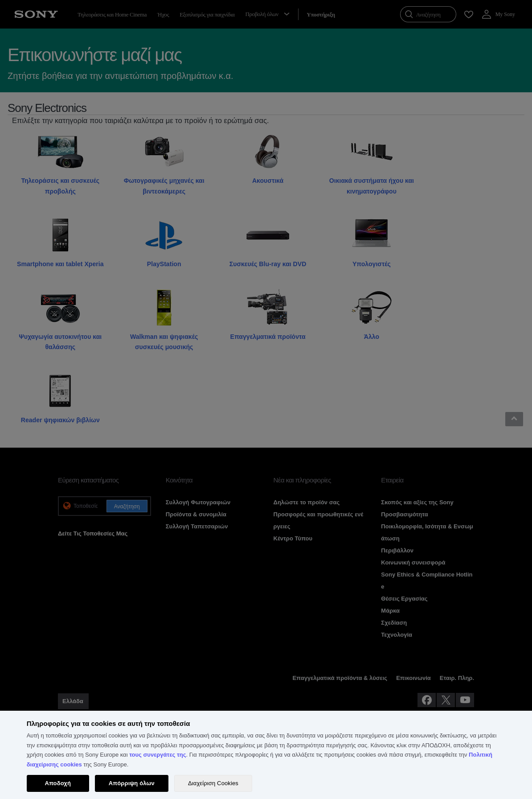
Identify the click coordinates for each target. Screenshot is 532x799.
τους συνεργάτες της (158, 755)
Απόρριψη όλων (132, 783)
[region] (266, 755)
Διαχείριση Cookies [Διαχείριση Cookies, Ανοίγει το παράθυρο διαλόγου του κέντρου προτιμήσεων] (213, 783)
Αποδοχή (58, 783)
